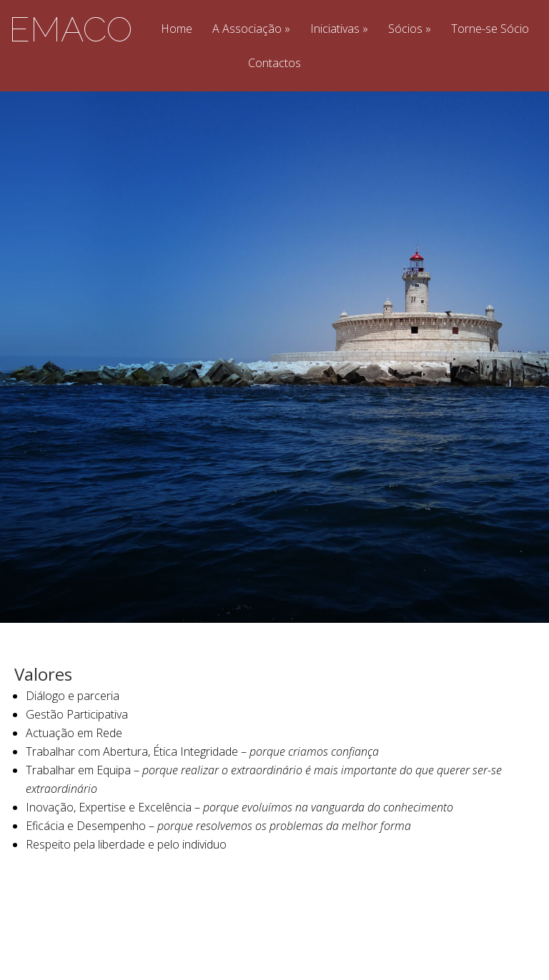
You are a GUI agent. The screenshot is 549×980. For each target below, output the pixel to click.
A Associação (247, 30)
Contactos (274, 64)
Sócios (405, 30)
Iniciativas (335, 30)
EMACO (70, 29)
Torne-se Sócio (490, 30)
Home (177, 30)
